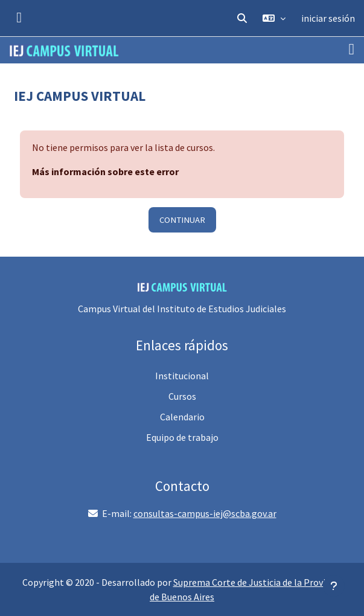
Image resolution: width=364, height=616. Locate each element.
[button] (242, 18)
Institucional (182, 376)
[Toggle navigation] (352, 50)
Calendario (182, 417)
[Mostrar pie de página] (334, 586)
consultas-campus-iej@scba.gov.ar (205, 513)
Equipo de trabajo (182, 437)
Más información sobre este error (105, 172)
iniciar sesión (328, 18)
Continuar (182, 220)
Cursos (182, 396)
